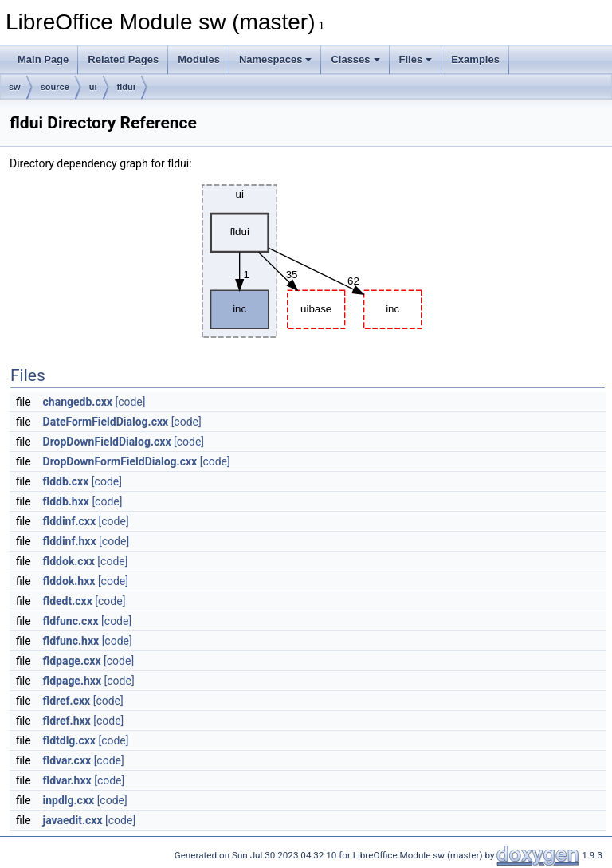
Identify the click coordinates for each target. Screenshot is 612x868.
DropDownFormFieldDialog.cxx (120, 461)
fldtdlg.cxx (69, 740)
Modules (199, 59)
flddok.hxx (69, 581)
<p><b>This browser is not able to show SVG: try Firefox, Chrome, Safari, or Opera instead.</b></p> (308, 261)
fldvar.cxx (67, 760)
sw (15, 87)
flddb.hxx (66, 501)
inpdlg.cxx (69, 800)
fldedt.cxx (68, 601)
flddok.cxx (69, 561)
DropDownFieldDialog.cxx (107, 442)
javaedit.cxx (73, 820)
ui (93, 87)
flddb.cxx (66, 481)
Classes (355, 59)
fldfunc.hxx (71, 641)
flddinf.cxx (70, 521)
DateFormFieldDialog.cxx (106, 422)
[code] (130, 402)
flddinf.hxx (70, 541)
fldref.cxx (67, 701)
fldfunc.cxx (71, 621)
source (55, 87)
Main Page (43, 59)
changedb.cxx (78, 402)
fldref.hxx (67, 721)
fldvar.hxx (67, 780)
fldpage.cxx (72, 661)
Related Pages (123, 59)
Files (416, 59)
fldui (126, 87)
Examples (475, 59)
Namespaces (276, 59)
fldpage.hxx (73, 681)
